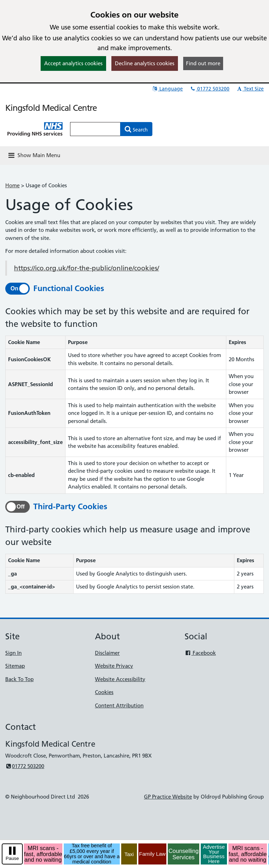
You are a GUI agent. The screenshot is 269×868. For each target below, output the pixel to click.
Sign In (13, 653)
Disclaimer (107, 653)
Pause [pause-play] (12, 858)
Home (12, 185)
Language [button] (167, 89)
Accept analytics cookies (73, 63)
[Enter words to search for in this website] (95, 129)
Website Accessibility (120, 679)
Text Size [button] (250, 89)
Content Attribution (119, 705)
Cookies (104, 692)
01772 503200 (209, 89)
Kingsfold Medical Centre (51, 108)
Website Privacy (114, 666)
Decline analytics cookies (145, 63)
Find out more (203, 63)
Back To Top (19, 679)
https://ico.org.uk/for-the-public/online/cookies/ (87, 268)
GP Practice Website (168, 797)
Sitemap (15, 666)
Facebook (200, 653)
